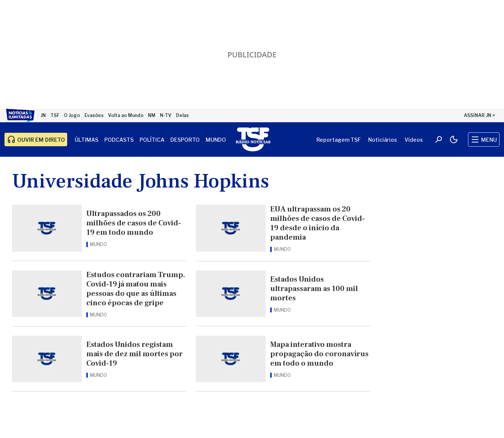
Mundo (216, 140)
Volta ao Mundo (126, 115)
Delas (182, 115)
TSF (55, 115)
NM (152, 115)
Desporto (185, 140)
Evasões (94, 115)
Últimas (87, 140)
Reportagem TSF (339, 140)
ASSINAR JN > (479, 115)
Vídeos (414, 140)
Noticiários (383, 140)
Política (152, 140)
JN (43, 115)
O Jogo (72, 115)
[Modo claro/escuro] (454, 139)
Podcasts (119, 140)
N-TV (166, 115)
